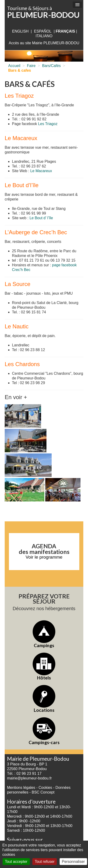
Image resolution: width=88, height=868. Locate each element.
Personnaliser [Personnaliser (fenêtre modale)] (73, 862)
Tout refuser (45, 862)
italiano (44, 36)
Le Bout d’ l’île (41, 218)
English (20, 31)
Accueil (14, 66)
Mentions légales (21, 788)
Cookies (45, 788)
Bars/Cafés (52, 66)
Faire (31, 66)
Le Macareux (41, 171)
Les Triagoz (48, 124)
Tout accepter (16, 862)
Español (43, 31)
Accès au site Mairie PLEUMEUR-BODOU (44, 43)
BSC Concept (43, 792)
